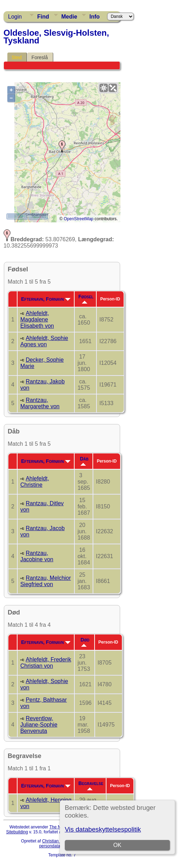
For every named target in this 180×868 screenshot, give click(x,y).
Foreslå (40, 57)
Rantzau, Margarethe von (40, 403)
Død (85, 642)
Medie (69, 17)
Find (43, 17)
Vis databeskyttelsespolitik (103, 829)
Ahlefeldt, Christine (35, 482)
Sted (17, 57)
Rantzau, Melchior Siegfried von (46, 581)
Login (15, 17)
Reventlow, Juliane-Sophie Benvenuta (39, 725)
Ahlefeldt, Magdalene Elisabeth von (37, 320)
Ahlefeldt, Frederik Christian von (46, 663)
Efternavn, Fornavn (46, 299)
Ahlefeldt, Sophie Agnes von (44, 341)
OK (117, 845)
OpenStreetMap (79, 219)
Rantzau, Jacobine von (37, 556)
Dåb (84, 461)
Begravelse (91, 785)
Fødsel (86, 299)
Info (94, 17)
